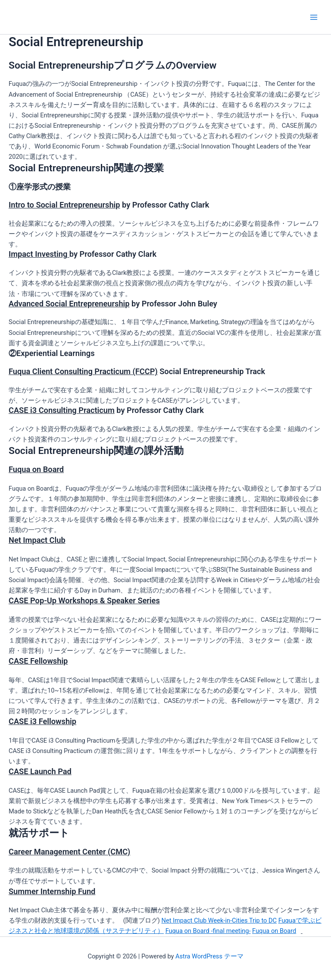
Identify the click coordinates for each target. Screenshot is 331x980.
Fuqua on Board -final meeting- (208, 931)
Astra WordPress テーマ (209, 956)
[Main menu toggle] (314, 17)
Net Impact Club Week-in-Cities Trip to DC (219, 920)
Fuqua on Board (274, 931)
